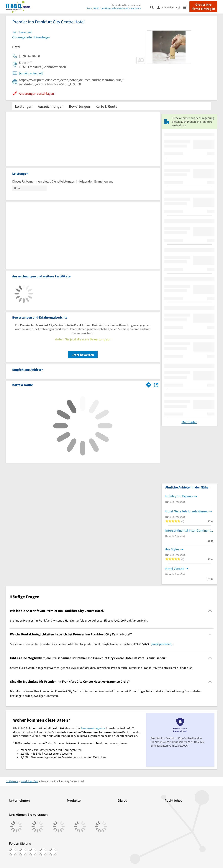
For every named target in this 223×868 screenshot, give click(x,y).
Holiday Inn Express (179, 496)
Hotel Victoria (175, 569)
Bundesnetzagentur (93, 728)
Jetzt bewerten (83, 355)
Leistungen (24, 106)
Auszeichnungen (51, 106)
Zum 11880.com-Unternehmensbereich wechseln (114, 8)
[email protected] (31, 73)
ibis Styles (172, 549)
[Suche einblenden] (154, 7)
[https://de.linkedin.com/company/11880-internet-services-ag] (43, 852)
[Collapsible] (210, 611)
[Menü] (186, 7)
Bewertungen (79, 106)
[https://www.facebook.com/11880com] (13, 852)
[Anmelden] (167, 7)
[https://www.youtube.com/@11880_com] (53, 852)
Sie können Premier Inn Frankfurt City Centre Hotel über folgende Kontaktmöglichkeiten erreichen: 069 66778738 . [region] (92, 644)
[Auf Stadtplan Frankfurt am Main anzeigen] (156, 385)
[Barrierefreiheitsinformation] (180, 7)
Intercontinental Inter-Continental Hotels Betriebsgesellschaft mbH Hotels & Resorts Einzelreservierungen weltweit (189, 530)
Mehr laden (190, 422)
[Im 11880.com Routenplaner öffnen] (149, 384)
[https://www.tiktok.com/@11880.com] (33, 852)
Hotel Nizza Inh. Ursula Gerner (187, 511)
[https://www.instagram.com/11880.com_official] (23, 852)
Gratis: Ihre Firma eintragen (203, 7)
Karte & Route (106, 106)
